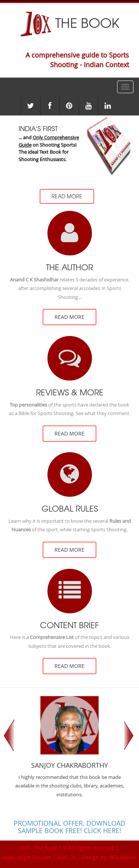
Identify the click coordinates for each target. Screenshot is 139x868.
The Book (69, 22)
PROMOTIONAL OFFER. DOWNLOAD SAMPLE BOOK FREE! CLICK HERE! (69, 827)
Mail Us (67, 857)
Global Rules (70, 509)
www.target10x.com (27, 857)
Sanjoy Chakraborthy (69, 766)
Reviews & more (70, 392)
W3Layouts (122, 857)
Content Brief (69, 625)
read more (69, 317)
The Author (69, 267)
